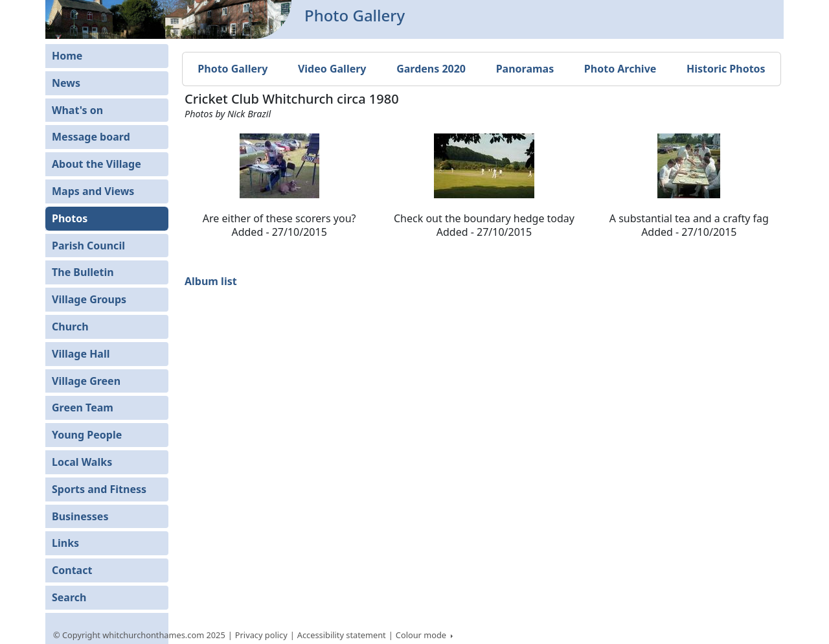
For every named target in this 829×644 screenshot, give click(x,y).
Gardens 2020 (431, 69)
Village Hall (81, 354)
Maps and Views (93, 191)
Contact (72, 570)
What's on (77, 110)
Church (70, 327)
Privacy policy (261, 635)
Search (69, 597)
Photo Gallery (233, 69)
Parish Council (88, 246)
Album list (211, 281)
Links (65, 543)
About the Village (97, 164)
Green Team (83, 408)
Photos (70, 218)
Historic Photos (726, 69)
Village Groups (89, 299)
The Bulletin (83, 272)
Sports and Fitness (99, 489)
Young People (87, 435)
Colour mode (422, 635)
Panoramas (525, 69)
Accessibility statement (342, 635)
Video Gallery (332, 69)
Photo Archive (620, 69)
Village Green (86, 381)
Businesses (80, 516)
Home (67, 56)
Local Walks (82, 462)
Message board (91, 137)
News (66, 83)
